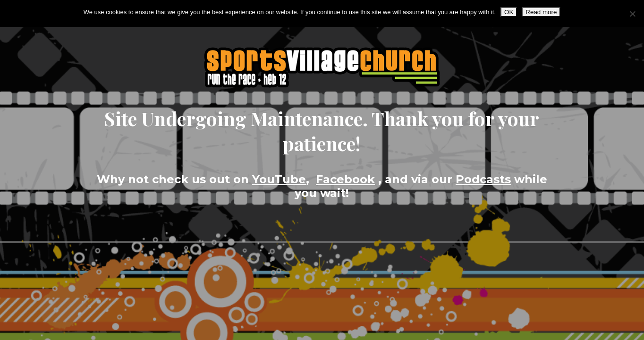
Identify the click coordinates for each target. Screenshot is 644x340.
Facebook (345, 179)
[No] (632, 14)
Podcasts (483, 179)
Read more (541, 12)
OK (509, 12)
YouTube (279, 179)
